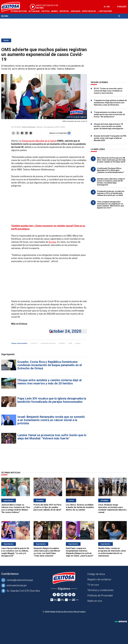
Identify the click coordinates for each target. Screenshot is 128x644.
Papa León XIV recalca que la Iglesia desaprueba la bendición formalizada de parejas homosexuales (52, 400)
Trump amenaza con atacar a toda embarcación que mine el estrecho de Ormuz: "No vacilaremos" (109, 114)
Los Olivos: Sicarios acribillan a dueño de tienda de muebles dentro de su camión (80, 507)
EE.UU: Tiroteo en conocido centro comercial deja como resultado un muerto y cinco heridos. (108, 91)
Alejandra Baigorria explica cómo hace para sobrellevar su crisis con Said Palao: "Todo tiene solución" (47, 552)
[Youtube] (62, 595)
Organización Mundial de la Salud (39, 141)
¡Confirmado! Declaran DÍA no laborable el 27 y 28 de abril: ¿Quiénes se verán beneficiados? (110, 170)
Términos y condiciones (100, 590)
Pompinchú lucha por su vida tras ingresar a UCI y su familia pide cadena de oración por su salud (111, 193)
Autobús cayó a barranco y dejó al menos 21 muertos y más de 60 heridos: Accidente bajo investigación (111, 182)
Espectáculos (89, 11)
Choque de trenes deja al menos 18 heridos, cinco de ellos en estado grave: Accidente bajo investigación (109, 126)
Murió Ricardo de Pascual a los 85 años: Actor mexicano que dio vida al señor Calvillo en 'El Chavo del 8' (111, 160)
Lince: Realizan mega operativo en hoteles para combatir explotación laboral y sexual (112, 509)
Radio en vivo (95, 601)
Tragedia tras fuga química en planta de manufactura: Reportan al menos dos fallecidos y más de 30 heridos (110, 103)
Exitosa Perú (106, 11)
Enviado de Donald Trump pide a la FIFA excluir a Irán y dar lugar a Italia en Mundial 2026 (110, 138)
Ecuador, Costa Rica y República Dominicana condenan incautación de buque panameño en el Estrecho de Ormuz (50, 365)
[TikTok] (74, 595)
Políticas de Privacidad (100, 595)
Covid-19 (34, 343)
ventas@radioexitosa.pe (20, 580)
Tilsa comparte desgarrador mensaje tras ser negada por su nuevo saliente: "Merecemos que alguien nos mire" (110, 205)
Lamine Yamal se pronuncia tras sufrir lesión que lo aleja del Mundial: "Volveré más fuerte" (52, 437)
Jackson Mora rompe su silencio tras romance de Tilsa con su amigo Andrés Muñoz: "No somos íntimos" (16, 509)
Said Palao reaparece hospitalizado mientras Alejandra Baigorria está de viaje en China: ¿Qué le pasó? (80, 552)
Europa (52, 242)
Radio (25, 21)
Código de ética (96, 574)
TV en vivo (93, 585)
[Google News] (70, 595)
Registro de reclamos (99, 579)
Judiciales (75, 11)
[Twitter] (58, 595)
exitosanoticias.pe (17, 585)
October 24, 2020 (65, 331)
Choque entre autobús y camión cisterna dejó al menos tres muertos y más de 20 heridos (49, 382)
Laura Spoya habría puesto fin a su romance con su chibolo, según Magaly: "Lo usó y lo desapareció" (15, 552)
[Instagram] (66, 595)
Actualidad (34, 11)
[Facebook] (54, 595)
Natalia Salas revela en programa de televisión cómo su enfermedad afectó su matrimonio (112, 552)
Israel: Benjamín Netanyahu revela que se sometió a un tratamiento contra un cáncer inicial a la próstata (51, 420)
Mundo (54, 11)
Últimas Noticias (19, 11)
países (78, 343)
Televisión (16, 21)
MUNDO (62, 343)
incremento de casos (48, 343)
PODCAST (122, 7)
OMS (70, 343)
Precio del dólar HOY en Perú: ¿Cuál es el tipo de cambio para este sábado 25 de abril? (48, 507)
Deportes (64, 11)
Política (45, 11)
